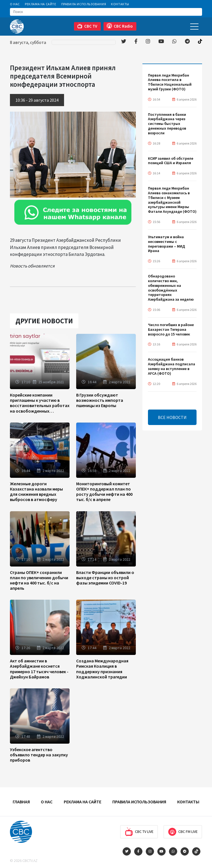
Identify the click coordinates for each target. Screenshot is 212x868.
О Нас (15, 4)
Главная (21, 802)
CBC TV (87, 26)
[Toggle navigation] (194, 26)
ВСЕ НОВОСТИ (172, 417)
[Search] (106, 12)
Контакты (120, 4)
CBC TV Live (139, 832)
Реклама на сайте (41, 4)
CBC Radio (120, 26)
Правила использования (84, 4)
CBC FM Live (183, 832)
